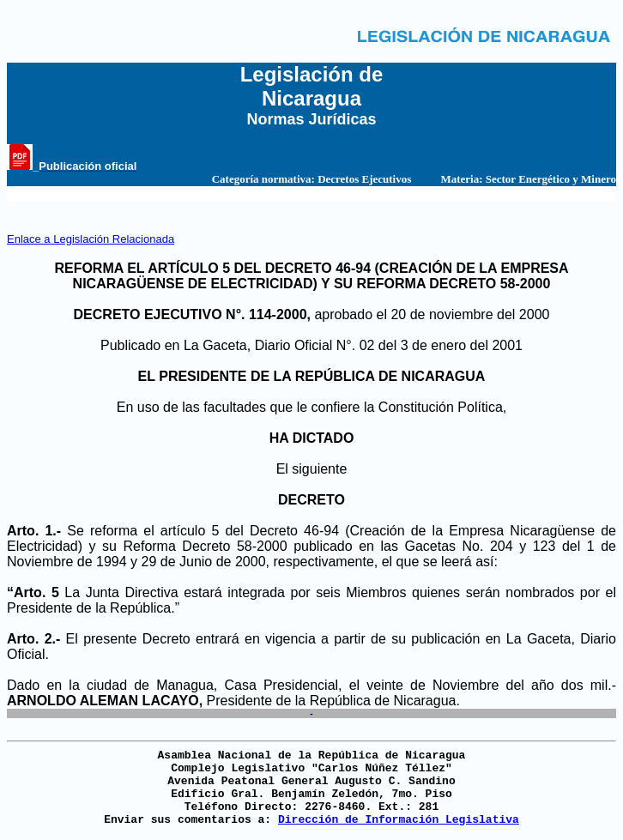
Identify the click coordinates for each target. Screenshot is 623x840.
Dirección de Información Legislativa (399, 820)
